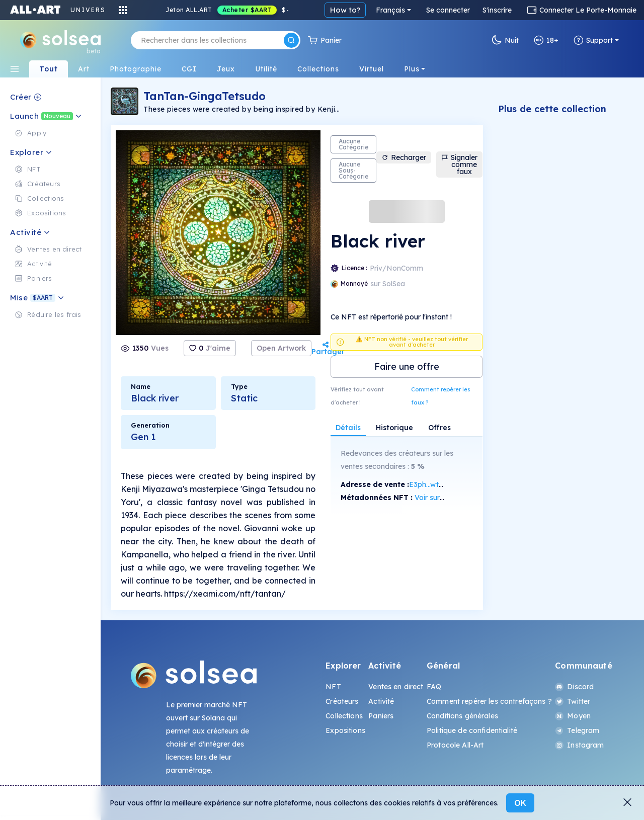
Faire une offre (407, 366)
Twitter (573, 701)
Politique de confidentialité (472, 730)
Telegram (577, 730)
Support (593, 40)
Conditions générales (462, 716)
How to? (345, 10)
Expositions (345, 730)
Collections (344, 716)
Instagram (579, 745)
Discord (574, 687)
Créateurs (342, 701)
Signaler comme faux (459, 165)
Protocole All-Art (455, 745)
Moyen (573, 716)
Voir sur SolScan (441, 498)
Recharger (404, 157)
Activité (381, 701)
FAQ (434, 687)
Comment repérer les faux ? (441, 396)
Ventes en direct (396, 687)
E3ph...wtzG (428, 484)
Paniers (381, 716)
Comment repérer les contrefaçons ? (489, 701)
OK (520, 803)
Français (390, 10)
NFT (333, 687)
